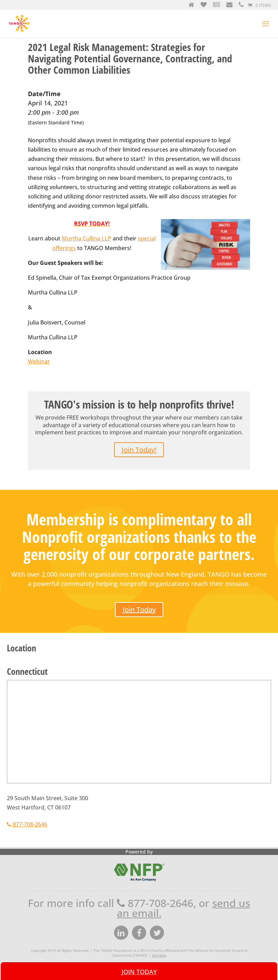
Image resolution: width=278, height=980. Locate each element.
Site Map (159, 955)
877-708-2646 (27, 824)
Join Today (139, 610)
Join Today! (139, 450)
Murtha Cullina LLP (86, 238)
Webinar (39, 361)
